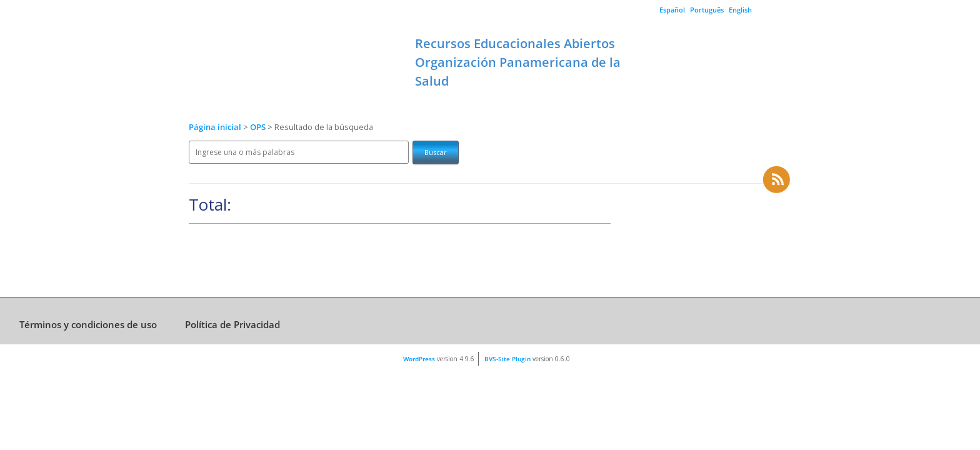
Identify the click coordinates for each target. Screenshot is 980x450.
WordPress (419, 359)
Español (672, 10)
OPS (259, 127)
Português (707, 10)
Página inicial (215, 127)
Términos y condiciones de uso (88, 324)
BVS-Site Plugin (507, 359)
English (740, 10)
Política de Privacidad (232, 324)
